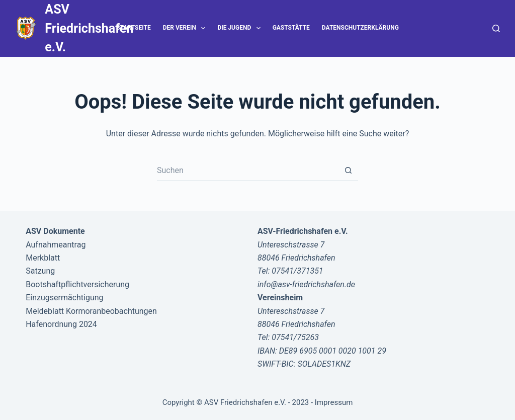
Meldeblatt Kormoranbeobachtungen (91, 311)
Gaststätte (291, 28)
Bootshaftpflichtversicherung (77, 284)
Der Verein (186, 28)
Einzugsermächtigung (64, 298)
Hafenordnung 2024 (61, 324)
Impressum (334, 402)
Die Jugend (241, 28)
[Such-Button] (348, 171)
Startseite (134, 28)
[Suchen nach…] (247, 171)
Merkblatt (43, 258)
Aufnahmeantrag (56, 245)
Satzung (40, 271)
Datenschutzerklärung (360, 28)
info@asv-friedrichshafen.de (306, 284)
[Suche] (496, 28)
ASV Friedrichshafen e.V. (89, 28)
